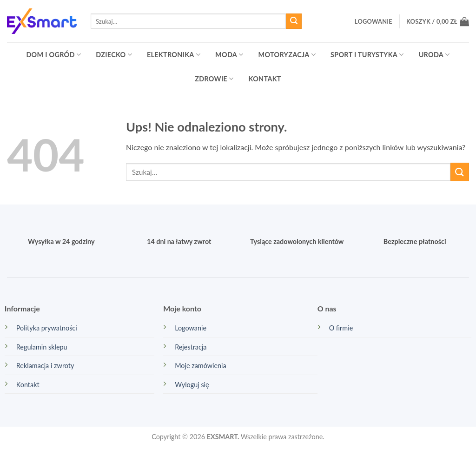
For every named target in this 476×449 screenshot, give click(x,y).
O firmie (341, 328)
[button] (374, 21)
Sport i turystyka (367, 55)
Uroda (434, 55)
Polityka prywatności (47, 328)
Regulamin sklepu (42, 347)
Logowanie (191, 328)
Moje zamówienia (201, 366)
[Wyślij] (294, 21)
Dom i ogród (53, 55)
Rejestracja (191, 347)
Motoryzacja (287, 55)
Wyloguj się (192, 385)
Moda (229, 55)
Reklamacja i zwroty (45, 366)
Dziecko (114, 55)
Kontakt (265, 79)
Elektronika (174, 55)
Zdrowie (214, 79)
